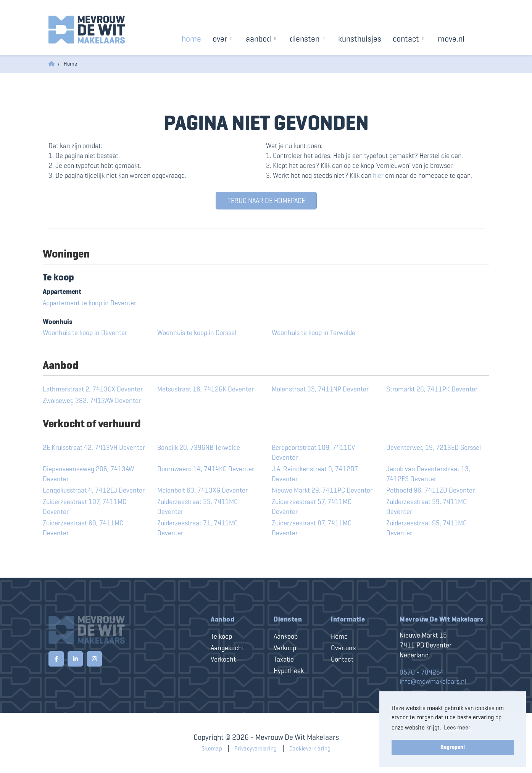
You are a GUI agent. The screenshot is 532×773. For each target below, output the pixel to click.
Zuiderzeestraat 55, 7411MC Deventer (197, 507)
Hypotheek (289, 671)
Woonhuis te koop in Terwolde (314, 333)
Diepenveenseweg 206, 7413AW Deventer (88, 474)
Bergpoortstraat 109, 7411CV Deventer (313, 453)
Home (191, 39)
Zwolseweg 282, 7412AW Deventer (92, 401)
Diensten (308, 39)
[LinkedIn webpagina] (75, 659)
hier (378, 176)
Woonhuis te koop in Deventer (85, 333)
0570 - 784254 (422, 672)
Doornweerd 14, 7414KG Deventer (206, 469)
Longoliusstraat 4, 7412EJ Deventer (94, 490)
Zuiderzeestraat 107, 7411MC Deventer (85, 507)
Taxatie (284, 659)
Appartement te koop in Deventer (89, 303)
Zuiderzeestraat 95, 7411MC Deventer (426, 528)
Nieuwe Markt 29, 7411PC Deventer (322, 490)
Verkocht (223, 659)
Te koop (221, 636)
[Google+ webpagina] (94, 659)
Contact (409, 39)
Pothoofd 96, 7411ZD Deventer (430, 490)
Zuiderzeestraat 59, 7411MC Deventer (426, 507)
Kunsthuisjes (360, 39)
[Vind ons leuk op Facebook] (56, 659)
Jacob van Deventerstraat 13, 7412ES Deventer (428, 474)
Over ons (343, 648)
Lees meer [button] (457, 727)
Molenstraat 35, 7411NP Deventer (320, 389)
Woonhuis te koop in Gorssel (197, 333)
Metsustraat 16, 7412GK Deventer (206, 389)
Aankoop (286, 636)
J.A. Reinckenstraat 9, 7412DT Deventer (315, 474)
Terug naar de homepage (266, 201)
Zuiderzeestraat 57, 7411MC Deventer (312, 507)
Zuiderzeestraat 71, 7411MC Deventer (197, 528)
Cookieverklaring (310, 749)
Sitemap (212, 749)
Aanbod (262, 39)
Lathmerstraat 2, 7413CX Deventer (93, 389)
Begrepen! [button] (453, 747)
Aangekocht (227, 648)
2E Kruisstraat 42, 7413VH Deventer (94, 448)
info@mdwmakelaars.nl (433, 681)
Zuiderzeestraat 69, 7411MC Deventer (83, 528)
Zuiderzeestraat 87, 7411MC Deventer (312, 528)
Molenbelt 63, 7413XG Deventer (202, 490)
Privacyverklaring (256, 749)
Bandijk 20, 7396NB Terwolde (199, 448)
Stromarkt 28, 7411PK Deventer (432, 389)
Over (223, 39)
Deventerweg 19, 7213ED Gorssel (434, 448)
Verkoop (285, 648)
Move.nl (451, 39)
